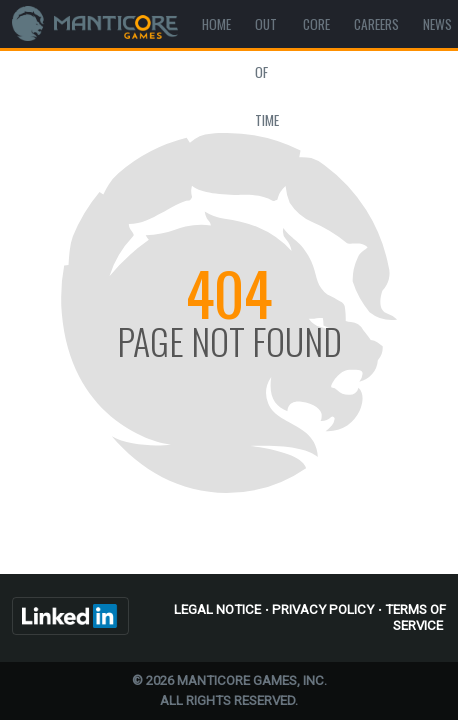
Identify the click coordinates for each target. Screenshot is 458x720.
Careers (376, 24)
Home (216, 24)
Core (316, 24)
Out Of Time (267, 72)
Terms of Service (415, 617)
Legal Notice (217, 609)
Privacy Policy (323, 609)
